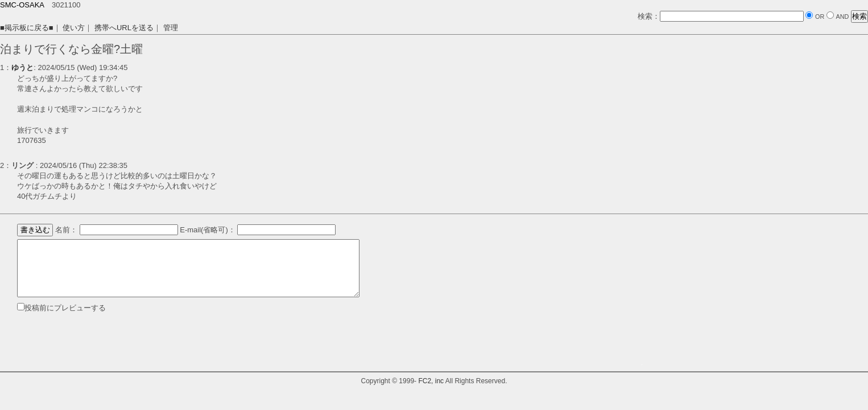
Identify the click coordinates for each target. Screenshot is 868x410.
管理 (171, 28)
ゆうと (22, 67)
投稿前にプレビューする (65, 308)
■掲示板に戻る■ (27, 28)
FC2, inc (431, 381)
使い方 (74, 28)
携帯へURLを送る (124, 28)
